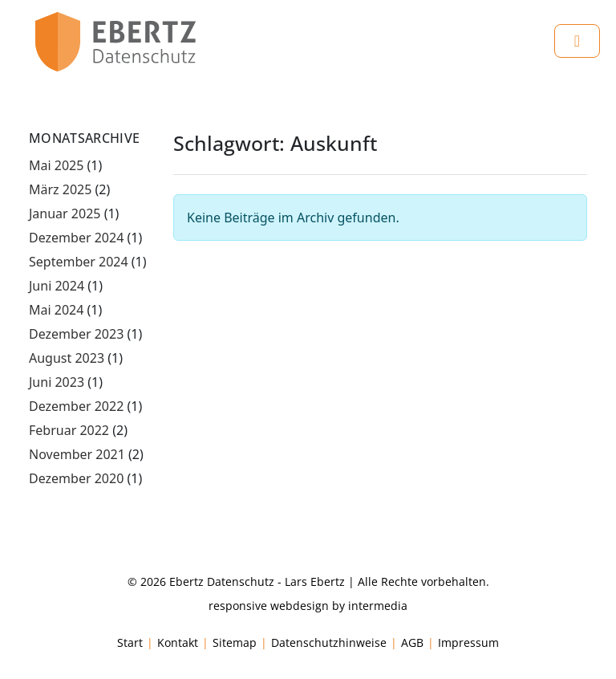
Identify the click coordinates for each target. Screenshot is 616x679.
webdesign (300, 606)
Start (130, 642)
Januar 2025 (65, 213)
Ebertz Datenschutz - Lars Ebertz (257, 581)
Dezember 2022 (76, 406)
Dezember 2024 (76, 238)
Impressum (468, 642)
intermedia (378, 606)
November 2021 (77, 454)
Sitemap (235, 642)
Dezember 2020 (76, 478)
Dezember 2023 (76, 334)
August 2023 (67, 358)
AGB (412, 642)
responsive (238, 606)
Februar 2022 (69, 430)
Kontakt (178, 642)
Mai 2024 (56, 310)
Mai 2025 (56, 165)
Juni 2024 (57, 286)
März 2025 (60, 189)
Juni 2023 (57, 382)
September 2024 (79, 262)
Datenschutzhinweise (329, 642)
